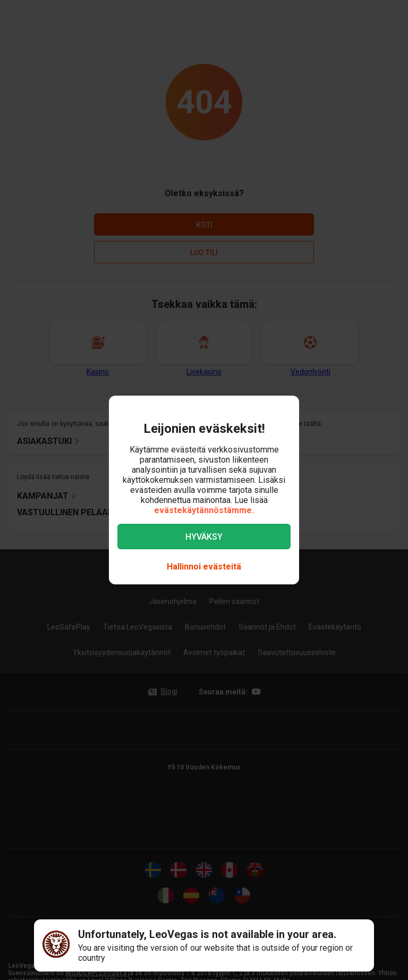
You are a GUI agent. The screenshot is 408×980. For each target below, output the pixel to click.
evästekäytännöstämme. (204, 510)
